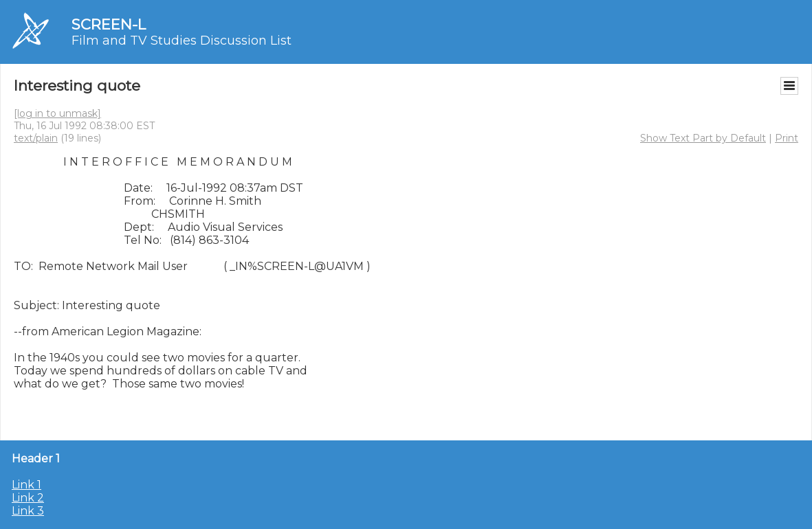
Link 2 (28, 498)
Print (787, 138)
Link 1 (26, 485)
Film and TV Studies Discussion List (182, 41)
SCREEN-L (109, 24)
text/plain (36, 138)
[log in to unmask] (57, 113)
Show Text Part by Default (703, 138)
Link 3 (28, 511)
